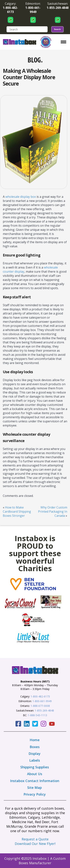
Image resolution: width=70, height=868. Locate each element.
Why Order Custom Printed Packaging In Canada (53, 511)
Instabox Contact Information (35, 781)
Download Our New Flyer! (35, 844)
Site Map (35, 788)
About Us (35, 774)
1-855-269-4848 (44, 710)
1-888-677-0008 (40, 706)
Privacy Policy (35, 794)
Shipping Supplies (35, 767)
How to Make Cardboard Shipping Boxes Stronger (17, 511)
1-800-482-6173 (40, 696)
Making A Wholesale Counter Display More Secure (29, 77)
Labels (35, 760)
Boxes (35, 747)
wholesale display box (21, 197)
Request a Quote (35, 839)
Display (35, 754)
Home (35, 740)
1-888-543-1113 (37, 715)
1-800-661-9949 (42, 701)
